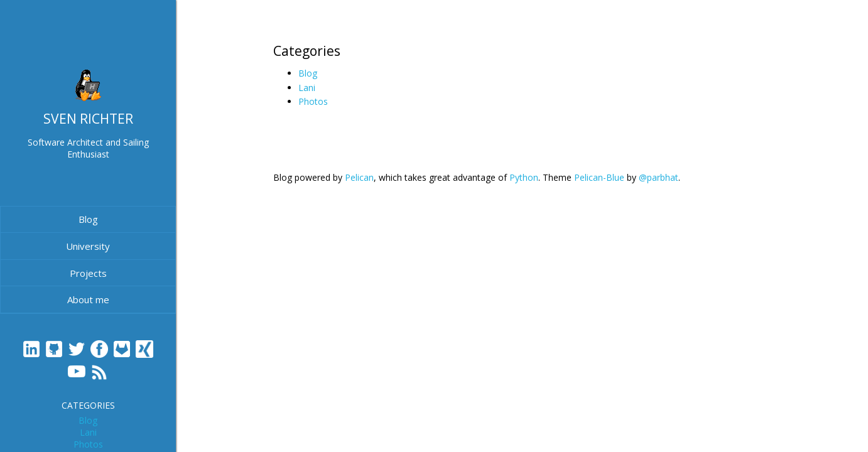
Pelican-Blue (599, 177)
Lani (88, 432)
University (88, 246)
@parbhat (659, 177)
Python (524, 177)
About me (88, 299)
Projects (88, 273)
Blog (88, 219)
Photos (88, 444)
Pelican (359, 177)
